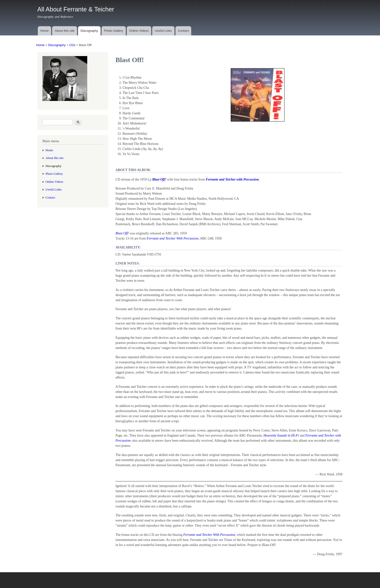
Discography (89, 31)
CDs (72, 45)
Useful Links (163, 31)
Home (44, 31)
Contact (183, 31)
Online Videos (139, 31)
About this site (65, 31)
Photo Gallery (114, 31)
